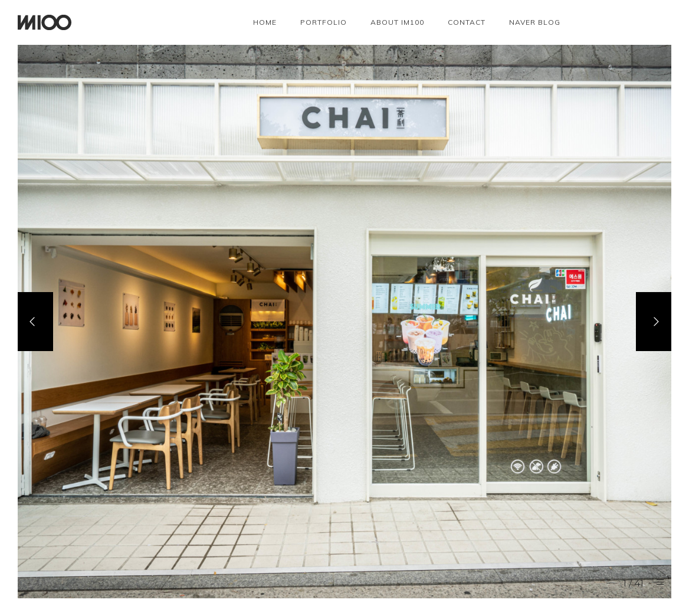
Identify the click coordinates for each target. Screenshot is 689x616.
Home (265, 22)
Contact (467, 22)
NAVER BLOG (535, 22)
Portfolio (324, 22)
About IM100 (397, 22)
